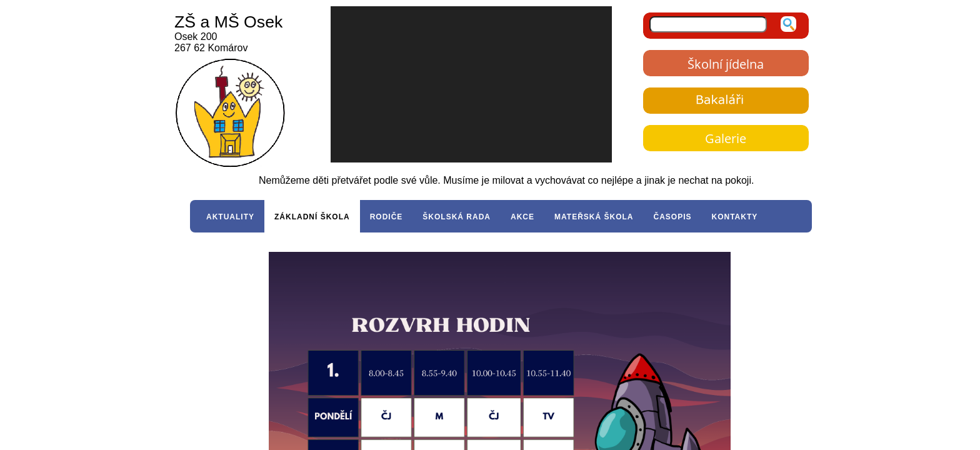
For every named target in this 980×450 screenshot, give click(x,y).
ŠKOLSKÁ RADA (457, 217)
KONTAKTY (735, 217)
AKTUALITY (230, 217)
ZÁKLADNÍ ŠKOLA (312, 217)
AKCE (522, 217)
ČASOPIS (672, 217)
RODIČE (387, 217)
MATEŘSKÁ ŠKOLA (594, 217)
